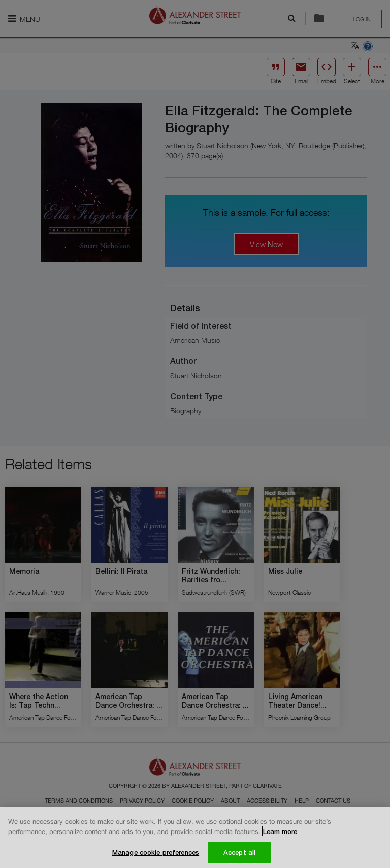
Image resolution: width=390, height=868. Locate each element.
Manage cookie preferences (156, 855)
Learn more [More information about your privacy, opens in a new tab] (280, 835)
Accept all (239, 855)
